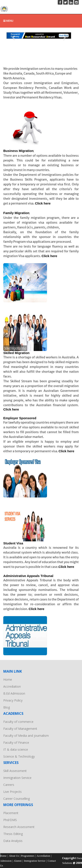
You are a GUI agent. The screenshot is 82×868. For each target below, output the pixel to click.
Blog (7, 707)
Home (8, 679)
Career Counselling (17, 799)
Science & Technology (19, 756)
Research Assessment (19, 827)
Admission (6, 861)
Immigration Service (17, 778)
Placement (11, 813)
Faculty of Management (20, 729)
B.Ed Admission (14, 693)
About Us (14, 856)
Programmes (28, 856)
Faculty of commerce (18, 722)
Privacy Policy (13, 700)
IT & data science (16, 749)
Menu (8, 21)
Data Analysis (13, 841)
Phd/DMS (10, 820)
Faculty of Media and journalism (26, 736)
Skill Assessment (15, 771)
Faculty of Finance (16, 742)
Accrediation (12, 686)
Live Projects (12, 792)
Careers (9, 785)
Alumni (18, 861)
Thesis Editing (13, 834)
